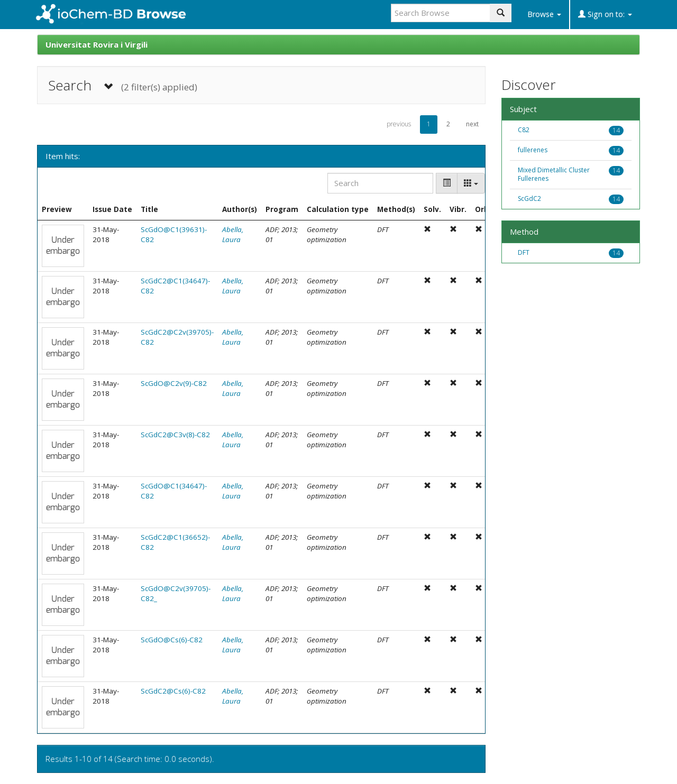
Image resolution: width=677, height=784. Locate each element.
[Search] (380, 183)
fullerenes (533, 150)
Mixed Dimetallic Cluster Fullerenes (554, 174)
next (472, 124)
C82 (524, 130)
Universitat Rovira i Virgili (97, 44)
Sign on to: (605, 14)
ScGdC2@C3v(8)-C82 (175, 435)
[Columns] (471, 183)
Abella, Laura (233, 234)
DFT (524, 252)
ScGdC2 (529, 199)
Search (123, 85)
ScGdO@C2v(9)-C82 (174, 383)
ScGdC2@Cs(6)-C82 (173, 691)
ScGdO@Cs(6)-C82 (172, 640)
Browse (544, 14)
